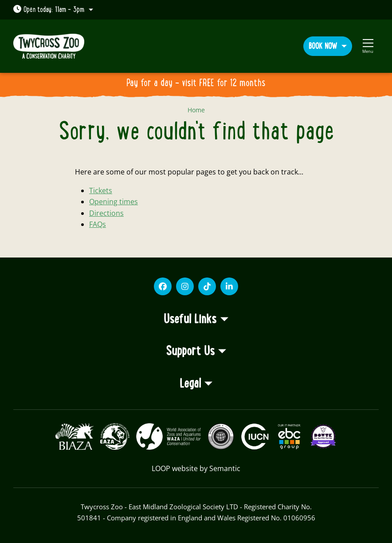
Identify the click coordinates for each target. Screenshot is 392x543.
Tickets (101, 190)
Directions (106, 213)
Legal (190, 384)
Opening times (114, 202)
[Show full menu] (368, 46)
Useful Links (190, 320)
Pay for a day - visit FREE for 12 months (196, 83)
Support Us (190, 352)
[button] (328, 46)
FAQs (98, 224)
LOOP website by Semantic (196, 468)
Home (196, 110)
